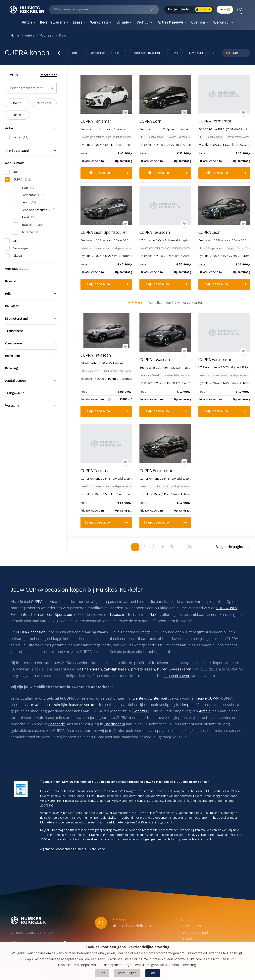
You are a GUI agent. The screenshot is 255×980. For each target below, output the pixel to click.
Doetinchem (115, 724)
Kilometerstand (16, 319)
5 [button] (172, 547)
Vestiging (12, 406)
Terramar (135, 615)
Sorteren (236, 53)
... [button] (181, 547)
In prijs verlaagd (17, 151)
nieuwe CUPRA (207, 698)
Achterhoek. (159, 698)
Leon (119, 53)
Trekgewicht (15, 393)
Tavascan (196, 53)
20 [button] (190, 547)
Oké (153, 973)
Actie (9, 128)
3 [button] (153, 547)
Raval (175, 53)
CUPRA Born (227, 608)
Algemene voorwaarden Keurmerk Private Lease (73, 849)
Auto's (30, 35)
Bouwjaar (12, 306)
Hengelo (187, 705)
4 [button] (163, 547)
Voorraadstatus (17, 269)
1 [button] (135, 547)
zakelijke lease (66, 705)
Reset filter (48, 75)
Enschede (57, 724)
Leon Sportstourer (146, 53)
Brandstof (12, 281)
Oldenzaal (140, 711)
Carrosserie (14, 343)
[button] (233, 547)
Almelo (205, 711)
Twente (137, 698)
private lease (40, 705)
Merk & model (15, 163)
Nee (102, 973)
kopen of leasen (177, 676)
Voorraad (47, 35)
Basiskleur (13, 356)
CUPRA (37, 602)
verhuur (91, 705)
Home (15, 35)
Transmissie (14, 331)
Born (76, 53)
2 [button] (144, 547)
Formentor (97, 53)
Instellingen (127, 973)
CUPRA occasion (32, 632)
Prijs (8, 294)
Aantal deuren (15, 381)
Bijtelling (12, 368)
